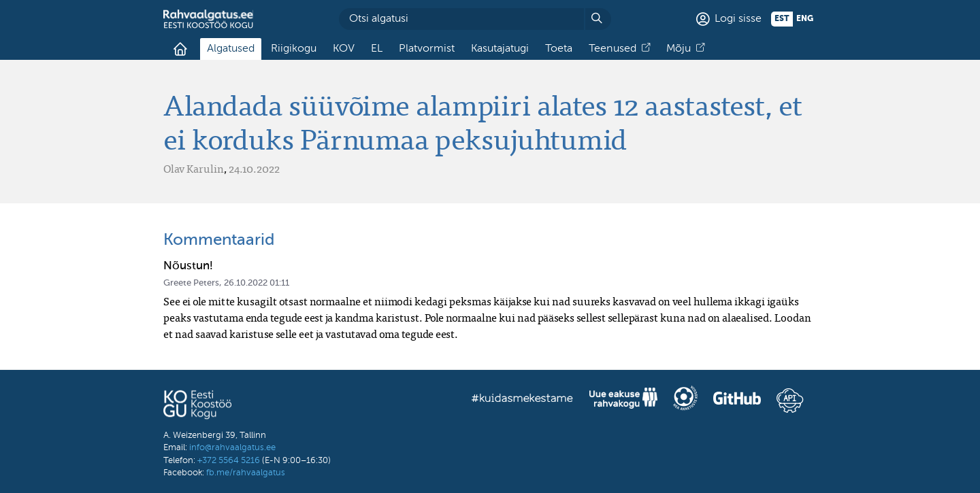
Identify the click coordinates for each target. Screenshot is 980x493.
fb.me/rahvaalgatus (246, 473)
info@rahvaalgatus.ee (232, 448)
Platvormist (427, 49)
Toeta (559, 49)
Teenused (612, 49)
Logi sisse (738, 19)
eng (805, 19)
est (782, 19)
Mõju (679, 49)
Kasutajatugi (500, 49)
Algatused (231, 49)
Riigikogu (294, 49)
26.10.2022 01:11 (257, 283)
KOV (344, 49)
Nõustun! (188, 266)
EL (377, 49)
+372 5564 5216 (229, 461)
